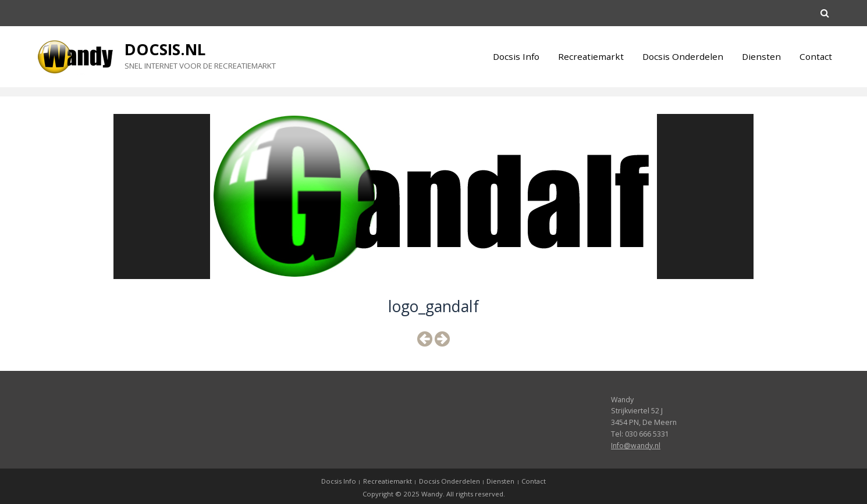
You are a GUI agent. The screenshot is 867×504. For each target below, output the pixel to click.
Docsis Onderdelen (683, 56)
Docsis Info (516, 56)
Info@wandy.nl (636, 446)
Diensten (761, 56)
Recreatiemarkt (591, 56)
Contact (816, 56)
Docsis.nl (165, 49)
